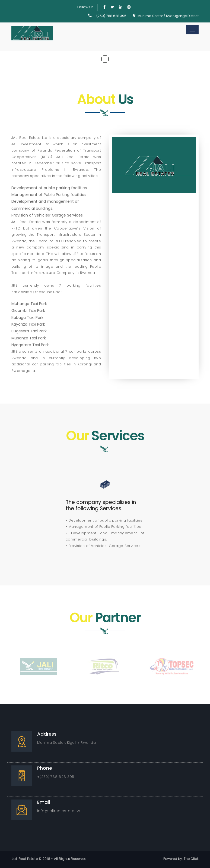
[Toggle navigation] (192, 30)
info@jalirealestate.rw (59, 811)
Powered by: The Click (181, 859)
